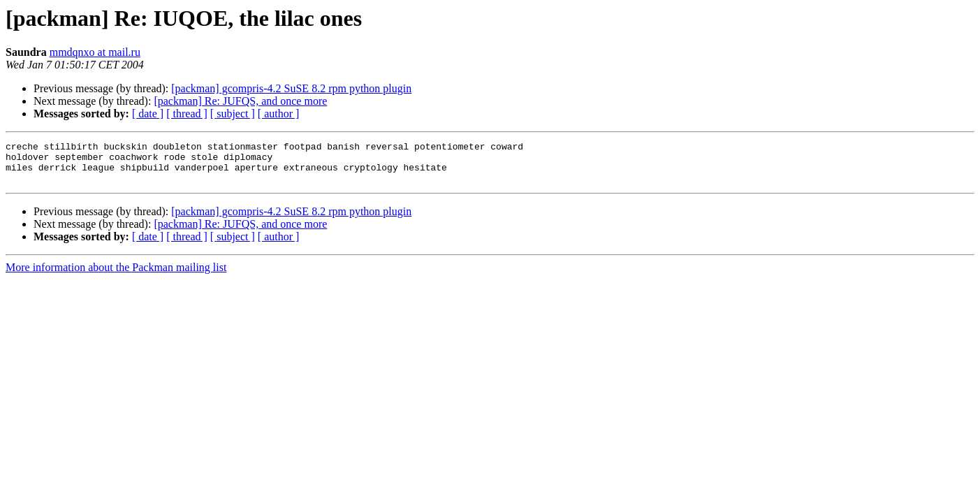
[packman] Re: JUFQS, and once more (240, 101)
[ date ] (148, 114)
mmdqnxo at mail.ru (95, 52)
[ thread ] (187, 114)
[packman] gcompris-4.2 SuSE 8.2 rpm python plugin (291, 88)
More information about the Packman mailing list (116, 276)
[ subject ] (233, 114)
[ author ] (279, 114)
